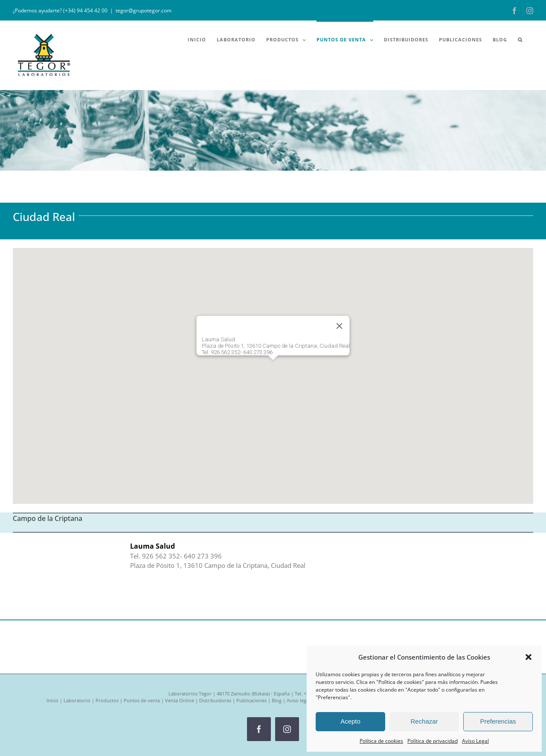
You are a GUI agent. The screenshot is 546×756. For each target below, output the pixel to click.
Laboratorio (77, 700)
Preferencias (498, 721)
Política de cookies (381, 741)
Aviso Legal (475, 741)
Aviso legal (298, 700)
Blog (277, 700)
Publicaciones (251, 700)
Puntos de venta (142, 700)
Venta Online (180, 700)
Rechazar (424, 721)
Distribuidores (215, 700)
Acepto (350, 721)
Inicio (52, 700)
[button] (529, 657)
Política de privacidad (433, 741)
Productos (107, 700)
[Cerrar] (340, 326)
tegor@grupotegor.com (144, 10)
